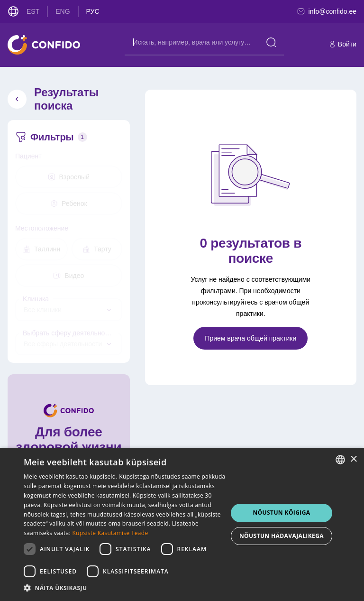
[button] (125, 588)
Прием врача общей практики (250, 338)
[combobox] (69, 310)
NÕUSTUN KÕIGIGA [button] (281, 513)
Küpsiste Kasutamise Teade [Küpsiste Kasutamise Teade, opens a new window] (110, 533)
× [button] (353, 459)
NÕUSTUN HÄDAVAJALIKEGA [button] (282, 536)
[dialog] (182, 524)
